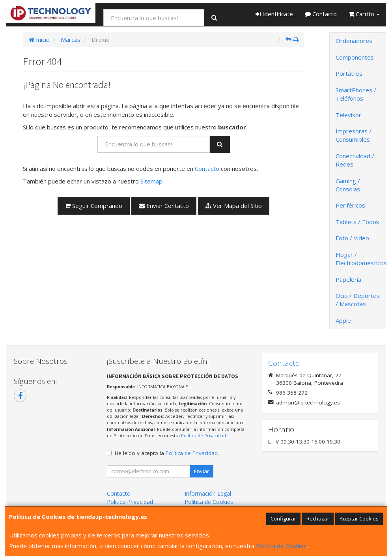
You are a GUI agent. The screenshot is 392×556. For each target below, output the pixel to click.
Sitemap (151, 181)
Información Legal (208, 493)
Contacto (321, 14)
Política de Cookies (281, 546)
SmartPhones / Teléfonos (356, 94)
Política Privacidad (130, 502)
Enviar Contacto (164, 206)
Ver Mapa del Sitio (234, 206)
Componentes (355, 57)
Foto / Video (352, 238)
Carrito (364, 14)
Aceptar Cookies (359, 519)
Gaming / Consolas (348, 185)
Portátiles (349, 73)
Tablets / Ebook (357, 222)
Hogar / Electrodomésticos (361, 259)
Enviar (202, 471)
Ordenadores (354, 41)
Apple (343, 320)
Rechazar (318, 519)
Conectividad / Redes (355, 160)
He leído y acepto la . (167, 453)
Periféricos (350, 205)
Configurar (283, 519)
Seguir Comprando (94, 206)
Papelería (348, 279)
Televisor (348, 115)
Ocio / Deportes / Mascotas (358, 300)
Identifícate (274, 14)
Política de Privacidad (203, 435)
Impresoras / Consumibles (354, 135)
